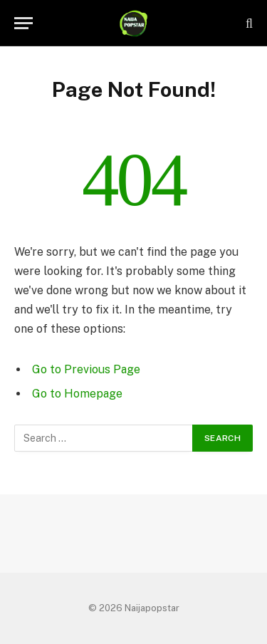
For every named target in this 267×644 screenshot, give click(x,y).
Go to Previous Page (86, 369)
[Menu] (23, 23)
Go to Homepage (77, 394)
